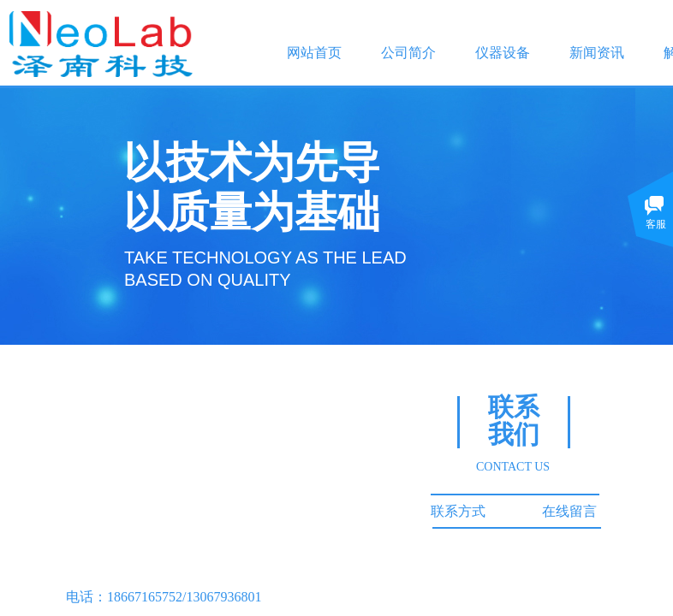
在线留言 (569, 511)
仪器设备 (503, 53)
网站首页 (314, 53)
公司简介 (408, 53)
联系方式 (458, 511)
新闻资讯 (597, 53)
